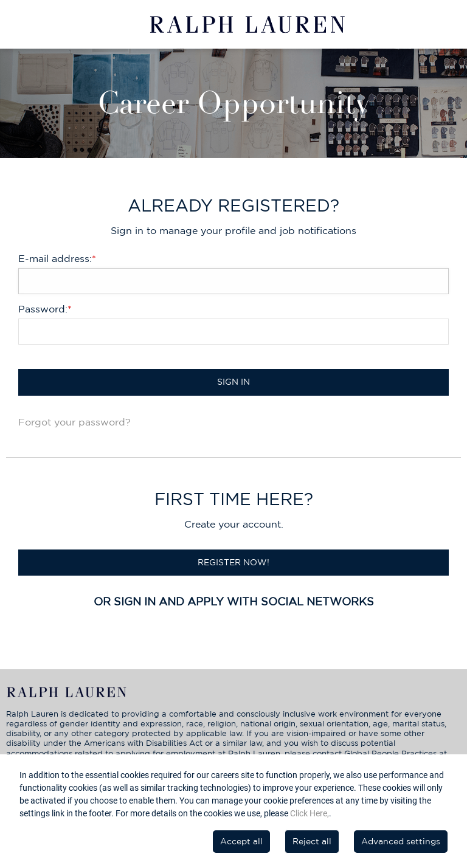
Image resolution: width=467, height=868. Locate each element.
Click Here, (310, 813)
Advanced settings (401, 841)
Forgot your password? (74, 422)
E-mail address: (57, 258)
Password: (45, 309)
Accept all (241, 841)
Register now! (233, 562)
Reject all (312, 841)
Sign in (233, 382)
